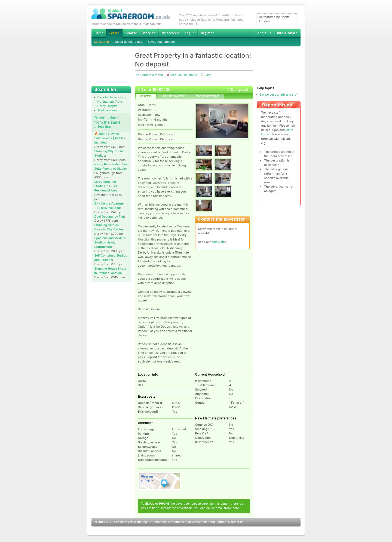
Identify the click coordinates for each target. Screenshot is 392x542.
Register (207, 33)
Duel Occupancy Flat (109, 217)
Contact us (236, 522)
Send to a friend (152, 75)
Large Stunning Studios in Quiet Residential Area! (106, 186)
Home (99, 33)
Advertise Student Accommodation (149, 33)
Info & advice (287, 33)
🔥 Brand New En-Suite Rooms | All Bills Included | (110, 138)
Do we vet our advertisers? (279, 95)
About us (264, 33)
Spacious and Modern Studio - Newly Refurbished (110, 242)
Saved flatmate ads (161, 42)
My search (102, 42)
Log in (190, 33)
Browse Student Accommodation (131, 33)
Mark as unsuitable (184, 75)
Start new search (109, 110)
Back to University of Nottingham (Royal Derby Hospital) (112, 102)
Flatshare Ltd (124, 522)
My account (170, 33)
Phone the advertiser (207, 96)
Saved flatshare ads (128, 42)
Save (208, 75)
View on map (160, 481)
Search (114, 33)
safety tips (219, 242)
